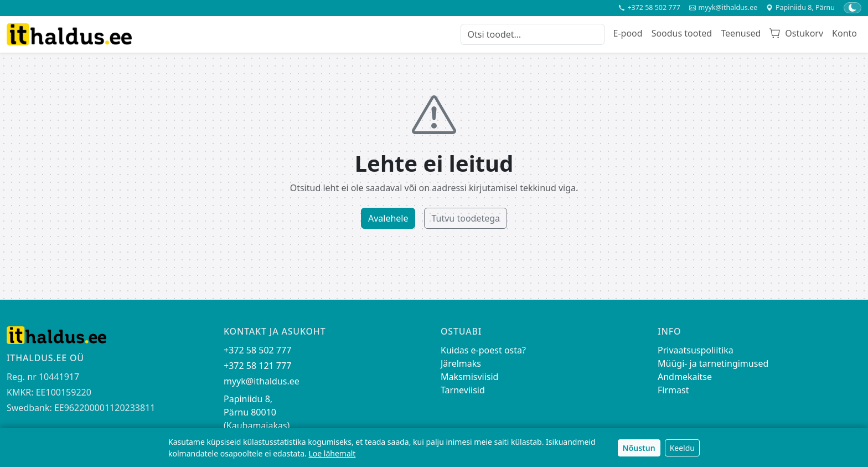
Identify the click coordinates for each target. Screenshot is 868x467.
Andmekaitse (685, 377)
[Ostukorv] (796, 34)
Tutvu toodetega (466, 218)
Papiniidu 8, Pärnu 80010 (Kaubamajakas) (257, 412)
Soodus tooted (682, 33)
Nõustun (639, 448)
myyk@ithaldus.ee (723, 8)
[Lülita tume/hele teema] (852, 8)
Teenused (741, 33)
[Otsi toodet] (533, 34)
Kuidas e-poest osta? (483, 350)
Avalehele (388, 218)
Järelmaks (461, 363)
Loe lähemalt (332, 453)
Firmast (673, 390)
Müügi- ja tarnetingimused (713, 363)
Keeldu (682, 448)
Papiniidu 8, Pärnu (800, 8)
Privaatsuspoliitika (696, 350)
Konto (844, 33)
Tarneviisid (463, 390)
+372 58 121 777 (257, 366)
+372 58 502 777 (649, 8)
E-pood (628, 33)
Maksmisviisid (469, 377)
